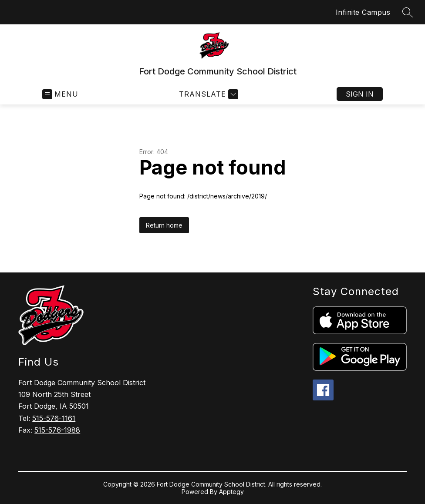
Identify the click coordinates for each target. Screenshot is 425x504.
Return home (164, 225)
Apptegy (231, 492)
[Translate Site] (207, 94)
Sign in (360, 94)
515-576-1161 (54, 418)
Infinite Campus (363, 12)
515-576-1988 (57, 430)
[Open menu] (60, 94)
